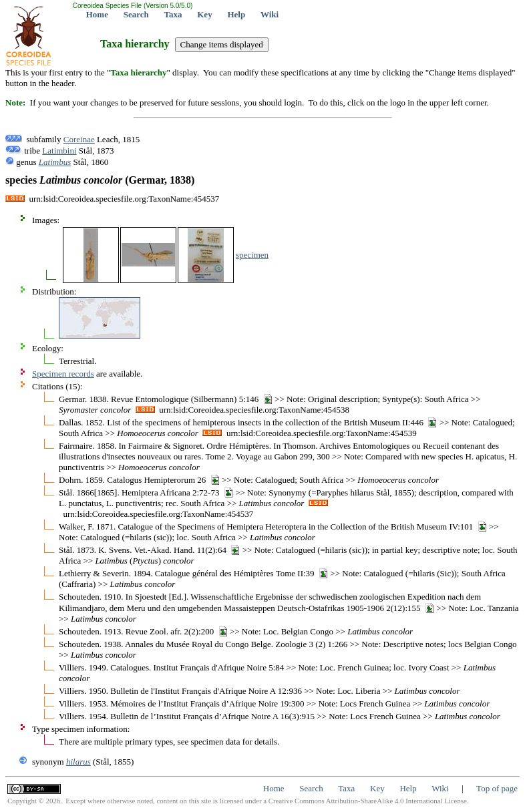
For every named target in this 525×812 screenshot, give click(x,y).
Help (236, 14)
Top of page (497, 788)
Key (204, 14)
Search (136, 14)
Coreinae (79, 139)
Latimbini (59, 151)
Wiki (270, 14)
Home (97, 14)
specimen (252, 255)
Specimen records (63, 374)
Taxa (173, 14)
